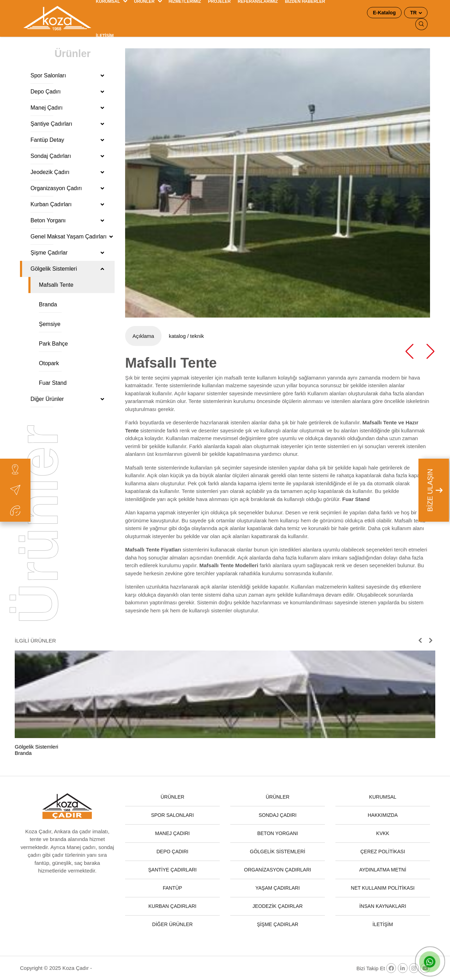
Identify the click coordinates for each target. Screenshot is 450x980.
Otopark (49, 363)
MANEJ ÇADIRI (173, 833)
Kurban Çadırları (67, 204)
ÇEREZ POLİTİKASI (383, 852)
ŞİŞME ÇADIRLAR (278, 924)
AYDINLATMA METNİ (383, 870)
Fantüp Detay (67, 140)
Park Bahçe (53, 344)
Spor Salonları (67, 75)
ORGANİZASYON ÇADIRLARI (277, 870)
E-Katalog (384, 13)
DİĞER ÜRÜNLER (172, 924)
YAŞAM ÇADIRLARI (278, 888)
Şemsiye (50, 324)
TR (414, 13)
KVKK (383, 833)
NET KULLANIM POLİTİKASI (383, 888)
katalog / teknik (186, 336)
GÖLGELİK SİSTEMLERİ (278, 852)
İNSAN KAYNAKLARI (383, 906)
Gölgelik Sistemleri (67, 269)
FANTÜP (172, 888)
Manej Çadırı (67, 108)
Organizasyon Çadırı (67, 188)
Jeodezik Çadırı (67, 172)
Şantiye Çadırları (67, 124)
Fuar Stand (53, 383)
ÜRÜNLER (172, 797)
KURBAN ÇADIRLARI (173, 906)
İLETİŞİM (105, 36)
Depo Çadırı (67, 92)
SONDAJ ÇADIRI (278, 815)
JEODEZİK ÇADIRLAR (277, 906)
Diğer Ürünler (67, 399)
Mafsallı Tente (56, 285)
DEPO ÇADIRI (172, 852)
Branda (48, 304)
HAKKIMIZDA (383, 815)
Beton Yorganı (67, 220)
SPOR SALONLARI (172, 815)
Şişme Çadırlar (67, 253)
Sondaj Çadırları (67, 156)
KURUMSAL (383, 797)
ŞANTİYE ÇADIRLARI (172, 870)
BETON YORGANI (278, 833)
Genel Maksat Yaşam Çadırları (72, 237)
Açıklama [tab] (143, 336)
